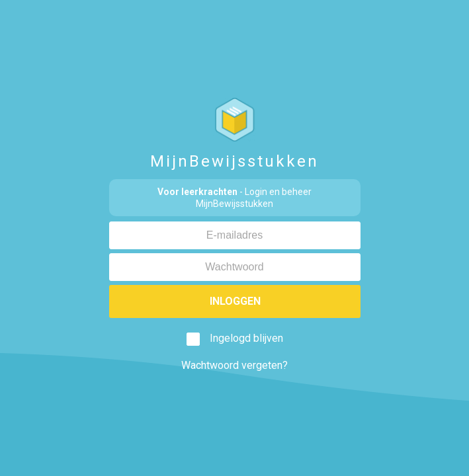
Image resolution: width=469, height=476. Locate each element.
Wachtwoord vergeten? (234, 365)
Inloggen (234, 301)
